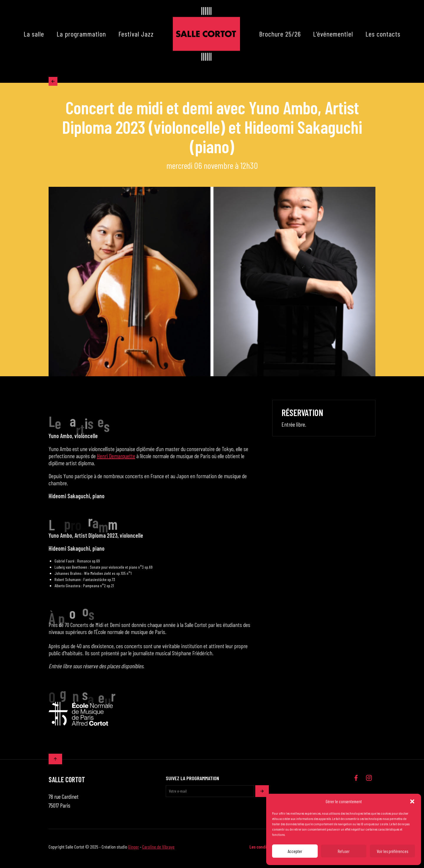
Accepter (295, 851)
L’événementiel (333, 34)
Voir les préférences (392, 851)
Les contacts (383, 34)
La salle (34, 34)
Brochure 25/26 (280, 34)
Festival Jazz (136, 34)
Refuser (344, 851)
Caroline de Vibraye (158, 850)
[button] (412, 801)
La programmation (81, 34)
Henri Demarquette (116, 459)
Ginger (134, 850)
